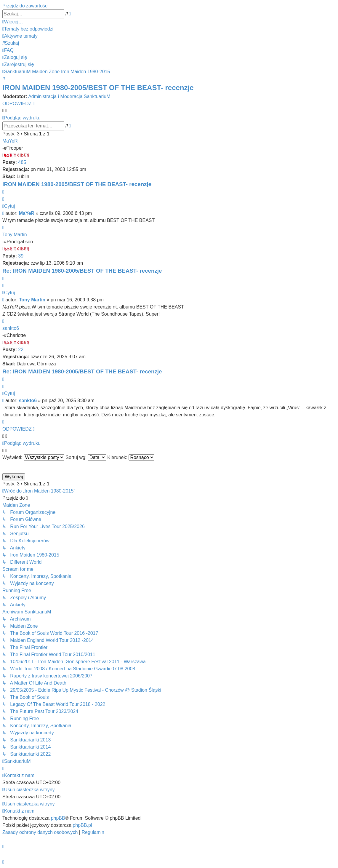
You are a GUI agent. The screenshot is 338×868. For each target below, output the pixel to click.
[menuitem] (28, 29)
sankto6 (11, 328)
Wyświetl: (33, 457)
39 (21, 256)
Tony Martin (15, 235)
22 (21, 350)
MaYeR (10, 141)
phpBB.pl (82, 825)
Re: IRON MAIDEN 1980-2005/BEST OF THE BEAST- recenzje (82, 271)
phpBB (58, 818)
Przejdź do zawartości (25, 6)
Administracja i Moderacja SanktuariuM (69, 96)
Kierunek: (131, 457)
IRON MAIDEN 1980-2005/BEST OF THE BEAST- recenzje (98, 88)
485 (22, 162)
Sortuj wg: (86, 457)
